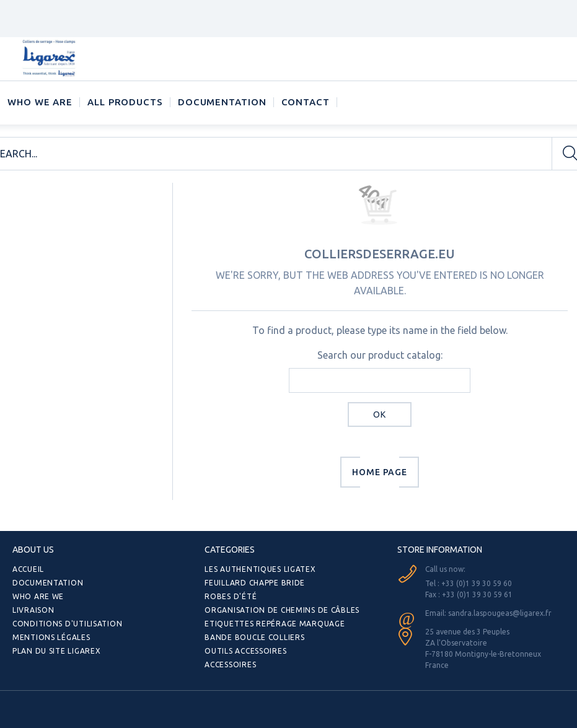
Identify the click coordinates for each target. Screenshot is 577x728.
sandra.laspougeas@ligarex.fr (500, 613)
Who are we (38, 596)
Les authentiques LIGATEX (260, 569)
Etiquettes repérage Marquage (275, 624)
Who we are (40, 102)
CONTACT (306, 102)
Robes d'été (231, 596)
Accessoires (230, 664)
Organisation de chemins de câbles (282, 610)
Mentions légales (51, 637)
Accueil (28, 569)
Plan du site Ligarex (56, 651)
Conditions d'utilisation (67, 624)
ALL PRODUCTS (125, 102)
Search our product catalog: (380, 355)
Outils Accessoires (245, 651)
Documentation (222, 102)
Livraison (33, 610)
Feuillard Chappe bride (255, 583)
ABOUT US (33, 550)
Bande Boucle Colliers (254, 637)
